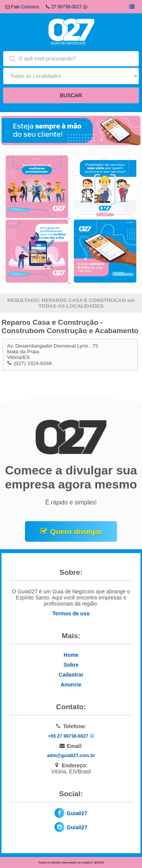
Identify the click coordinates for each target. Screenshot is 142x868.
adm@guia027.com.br (71, 756)
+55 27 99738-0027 (71, 736)
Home (71, 655)
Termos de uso (71, 613)
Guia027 (77, 813)
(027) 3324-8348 (33, 363)
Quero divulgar (76, 532)
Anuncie (71, 685)
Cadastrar (71, 675)
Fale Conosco (22, 7)
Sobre (71, 665)
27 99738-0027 (66, 7)
